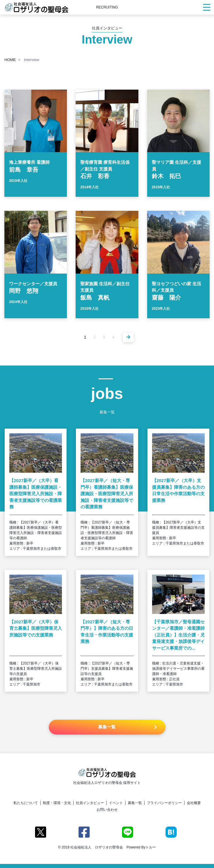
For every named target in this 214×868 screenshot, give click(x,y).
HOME (10, 60)
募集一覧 (135, 803)
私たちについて (26, 803)
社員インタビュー (90, 803)
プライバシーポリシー (164, 803)
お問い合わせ (107, 810)
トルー (151, 847)
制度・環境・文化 (57, 803)
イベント (116, 803)
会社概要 (194, 803)
